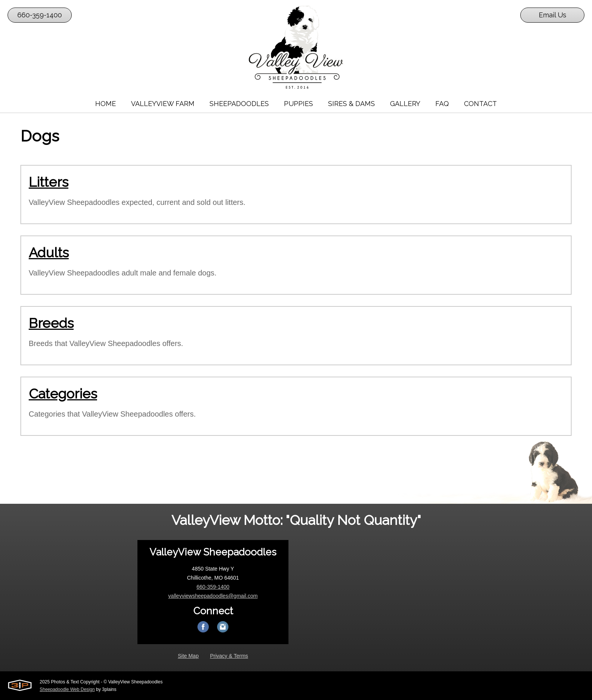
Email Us (553, 15)
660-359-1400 (40, 15)
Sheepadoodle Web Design (67, 689)
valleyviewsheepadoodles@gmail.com (213, 596)
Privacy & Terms (229, 656)
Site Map (188, 656)
